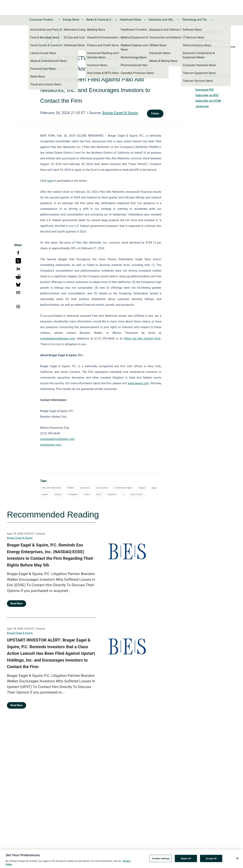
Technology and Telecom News (195, 20)
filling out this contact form (142, 339)
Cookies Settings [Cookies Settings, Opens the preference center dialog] (161, 860)
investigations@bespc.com (57, 339)
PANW (71, 488)
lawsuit (58, 494)
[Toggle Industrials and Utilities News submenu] (178, 20)
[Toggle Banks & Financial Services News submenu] (116, 20)
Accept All (211, 860)
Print (198, 84)
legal (154, 488)
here (50, 181)
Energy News (71, 20)
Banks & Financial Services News (99, 20)
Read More (17, 603)
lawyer (45, 494)
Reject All (186, 860)
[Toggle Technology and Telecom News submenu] (212, 20)
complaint (73, 494)
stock (99, 494)
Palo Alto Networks (51, 488)
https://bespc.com (207, 62)
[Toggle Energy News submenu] (83, 20)
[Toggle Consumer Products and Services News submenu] (59, 20)
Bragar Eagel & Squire (120, 113)
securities (85, 488)
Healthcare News (131, 20)
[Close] (237, 860)
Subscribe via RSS (207, 95)
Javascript (202, 106)
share (87, 494)
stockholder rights (123, 488)
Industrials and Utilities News (162, 20)
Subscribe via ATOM (208, 101)
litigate (142, 488)
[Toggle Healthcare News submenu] (145, 20)
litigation (112, 494)
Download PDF (205, 90)
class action (102, 488)
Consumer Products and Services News (43, 20)
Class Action (136, 494)
